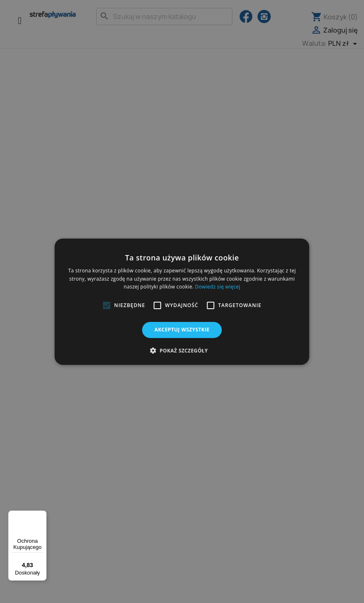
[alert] (182, 301)
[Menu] (42, 516)
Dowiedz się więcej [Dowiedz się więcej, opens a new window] (218, 287)
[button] (106, 305)
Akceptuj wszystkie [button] (182, 330)
